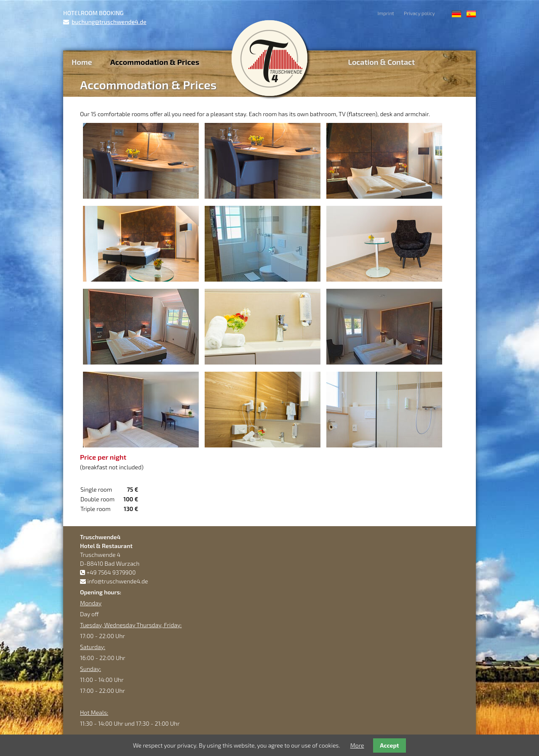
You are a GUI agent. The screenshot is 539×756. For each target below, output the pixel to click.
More (357, 745)
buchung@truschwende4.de (109, 22)
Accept (389, 745)
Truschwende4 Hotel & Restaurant (269, 58)
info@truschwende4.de (117, 581)
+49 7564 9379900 (111, 572)
